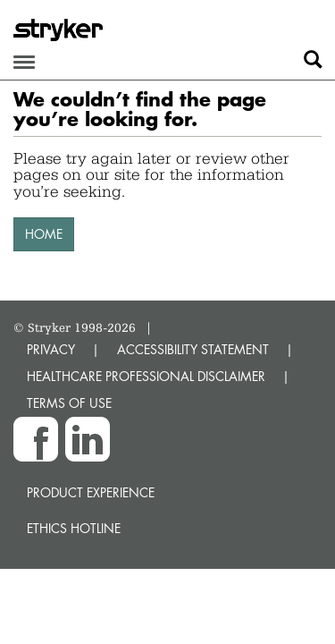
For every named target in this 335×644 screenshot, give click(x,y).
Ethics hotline (74, 528)
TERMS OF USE (69, 403)
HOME (44, 234)
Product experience (91, 492)
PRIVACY (51, 349)
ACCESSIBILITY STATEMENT (193, 349)
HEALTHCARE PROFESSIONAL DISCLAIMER (146, 376)
